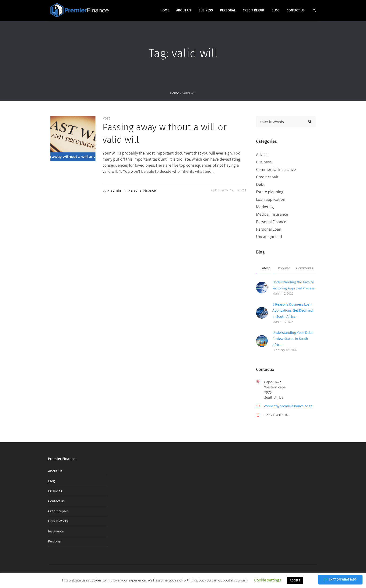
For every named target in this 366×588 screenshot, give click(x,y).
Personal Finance (142, 190)
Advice (262, 155)
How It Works (58, 521)
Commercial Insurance (276, 169)
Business (264, 162)
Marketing (265, 207)
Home (174, 93)
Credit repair (267, 177)
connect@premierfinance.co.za (288, 406)
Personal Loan (269, 229)
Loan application (271, 199)
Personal (55, 541)
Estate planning (270, 192)
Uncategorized (269, 237)
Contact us (56, 501)
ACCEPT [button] (295, 580)
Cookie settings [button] (268, 580)
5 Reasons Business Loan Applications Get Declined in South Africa (293, 310)
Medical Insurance (272, 214)
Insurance (56, 531)
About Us (55, 471)
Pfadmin (114, 190)
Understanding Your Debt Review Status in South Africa (292, 339)
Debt (260, 184)
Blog (51, 481)
